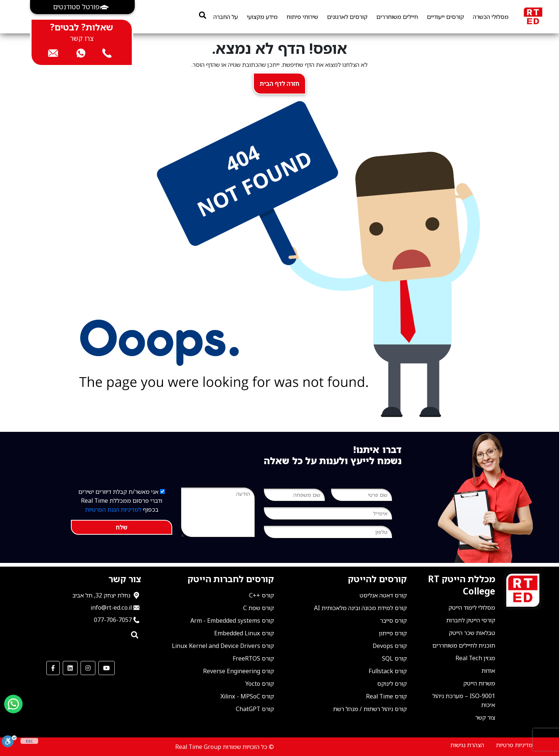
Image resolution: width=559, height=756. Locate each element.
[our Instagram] (88, 668)
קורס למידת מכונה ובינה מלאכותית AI (360, 608)
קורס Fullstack (388, 671)
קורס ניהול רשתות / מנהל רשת (370, 709)
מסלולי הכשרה (491, 17)
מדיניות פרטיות (514, 745)
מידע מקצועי (262, 17)
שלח (122, 527)
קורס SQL (394, 658)
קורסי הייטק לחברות (471, 620)
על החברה (226, 17)
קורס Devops (390, 646)
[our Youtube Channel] (107, 668)
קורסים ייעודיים (445, 17)
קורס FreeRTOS (253, 658)
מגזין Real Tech (475, 658)
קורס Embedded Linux (244, 633)
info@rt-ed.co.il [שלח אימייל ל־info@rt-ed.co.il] (111, 607)
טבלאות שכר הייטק (472, 633)
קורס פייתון (393, 633)
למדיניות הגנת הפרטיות (113, 509)
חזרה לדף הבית (279, 84)
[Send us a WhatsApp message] (13, 704)
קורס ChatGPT (255, 709)
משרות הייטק (479, 683)
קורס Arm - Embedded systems (232, 620)
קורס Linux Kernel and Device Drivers (223, 646)
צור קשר (485, 717)
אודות (488, 671)
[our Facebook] (53, 668)
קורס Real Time (386, 696)
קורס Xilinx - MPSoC (247, 696)
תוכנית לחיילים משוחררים (464, 645)
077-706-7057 (113, 620)
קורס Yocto (260, 684)
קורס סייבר (393, 620)
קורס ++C (261, 595)
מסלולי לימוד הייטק (472, 607)
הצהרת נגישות (467, 745)
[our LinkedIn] (70, 668)
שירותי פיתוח (302, 17)
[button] (82, 7)
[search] (202, 15)
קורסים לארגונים (347, 17)
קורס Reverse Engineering (238, 671)
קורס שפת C (259, 608)
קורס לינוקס (392, 684)
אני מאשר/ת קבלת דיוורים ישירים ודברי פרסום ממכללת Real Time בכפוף (122, 501)
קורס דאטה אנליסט (383, 595)
